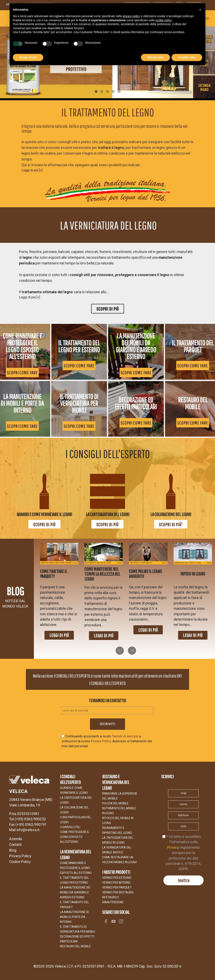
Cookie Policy (20, 862)
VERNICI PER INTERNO (116, 883)
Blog (13, 850)
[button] (120, 651)
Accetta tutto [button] (187, 57)
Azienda (16, 839)
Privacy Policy (20, 856)
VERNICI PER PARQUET (117, 887)
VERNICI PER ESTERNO (117, 878)
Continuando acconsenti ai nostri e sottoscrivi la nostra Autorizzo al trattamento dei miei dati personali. (107, 741)
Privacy (173, 847)
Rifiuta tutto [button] (156, 57)
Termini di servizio (125, 736)
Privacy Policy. (101, 741)
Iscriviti (107, 724)
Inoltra (184, 880)
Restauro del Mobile (75, 946)
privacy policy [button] (131, 16)
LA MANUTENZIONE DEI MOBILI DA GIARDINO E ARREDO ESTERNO (75, 892)
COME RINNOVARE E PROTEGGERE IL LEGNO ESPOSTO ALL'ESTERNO (76, 868)
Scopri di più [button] (28, 57)
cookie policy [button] (163, 20)
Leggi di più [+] (32, 170)
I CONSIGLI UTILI (70, 827)
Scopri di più (108, 309)
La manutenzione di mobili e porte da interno (74, 917)
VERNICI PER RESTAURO (118, 892)
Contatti (15, 845)
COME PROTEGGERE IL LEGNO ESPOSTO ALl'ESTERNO (75, 837)
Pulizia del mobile (115, 803)
